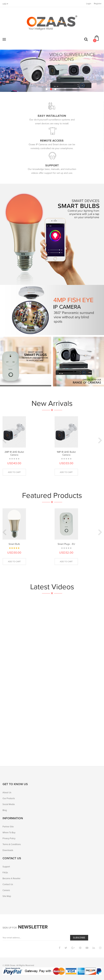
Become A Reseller (11, 878)
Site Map (7, 896)
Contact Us (8, 884)
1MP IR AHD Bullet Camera (66, 453)
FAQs (5, 873)
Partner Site (8, 827)
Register (98, 4)
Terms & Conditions (12, 844)
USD (5, 4)
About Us (7, 792)
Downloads (8, 850)
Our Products (9, 798)
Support (6, 867)
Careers (6, 890)
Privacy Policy (9, 838)
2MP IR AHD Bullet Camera (14, 453)
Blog (5, 810)
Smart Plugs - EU (66, 544)
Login (89, 4)
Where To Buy (9, 832)
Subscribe (79, 938)
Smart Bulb (14, 544)
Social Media (9, 804)
